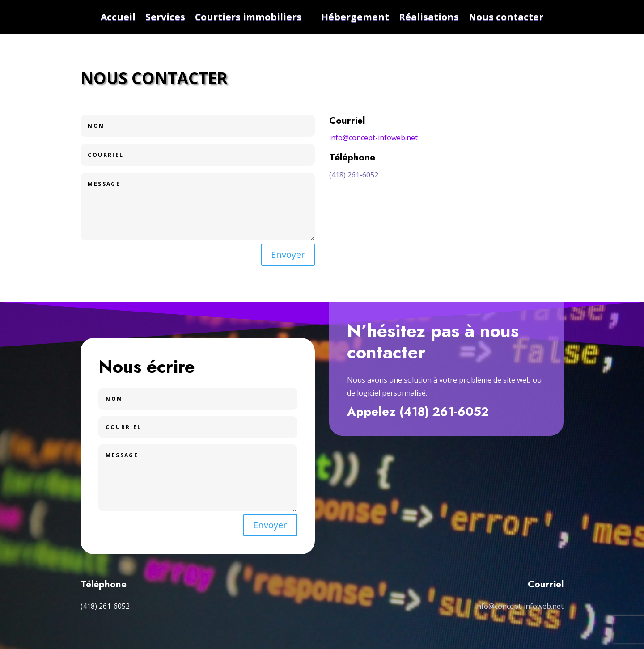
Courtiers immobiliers (248, 17)
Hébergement (355, 17)
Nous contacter (506, 17)
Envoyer (288, 255)
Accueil (118, 17)
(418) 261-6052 (354, 175)
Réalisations (429, 17)
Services (165, 17)
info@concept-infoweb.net (373, 138)
